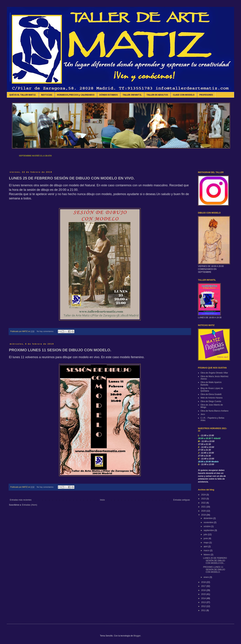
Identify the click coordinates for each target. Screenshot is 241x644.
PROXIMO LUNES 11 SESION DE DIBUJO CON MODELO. (60, 350)
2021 (204, 507)
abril (206, 547)
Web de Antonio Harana (211, 398)
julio (206, 534)
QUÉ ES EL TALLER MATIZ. (23, 95)
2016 (204, 590)
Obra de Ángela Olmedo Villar (214, 373)
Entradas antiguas (182, 500)
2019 (204, 515)
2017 (204, 586)
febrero (207, 555)
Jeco (203, 414)
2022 (204, 503)
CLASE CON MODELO (184, 95)
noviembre (209, 522)
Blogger (137, 636)
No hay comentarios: (45, 331)
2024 (204, 495)
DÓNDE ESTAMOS (109, 95)
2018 (204, 582)
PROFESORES (206, 95)
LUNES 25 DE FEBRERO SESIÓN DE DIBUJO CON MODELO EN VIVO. (72, 178)
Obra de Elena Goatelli (211, 394)
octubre (207, 526)
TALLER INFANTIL (132, 95)
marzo (207, 550)
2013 (204, 602)
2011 (204, 610)
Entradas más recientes (21, 500)
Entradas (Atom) (30, 505)
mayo (206, 543)
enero (207, 577)
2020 (204, 511)
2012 (204, 606)
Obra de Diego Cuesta (211, 401)
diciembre (208, 518)
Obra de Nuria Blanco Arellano (214, 411)
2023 (204, 499)
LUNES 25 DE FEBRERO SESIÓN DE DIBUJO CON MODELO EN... (215, 561)
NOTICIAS (47, 95)
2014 (204, 598)
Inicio (102, 500)
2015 (204, 594)
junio (206, 538)
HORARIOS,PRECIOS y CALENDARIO (76, 95)
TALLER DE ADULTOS (157, 95)
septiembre (209, 530)
